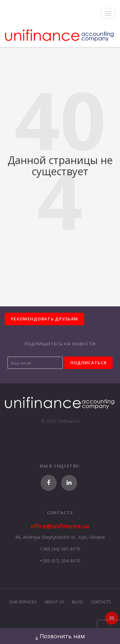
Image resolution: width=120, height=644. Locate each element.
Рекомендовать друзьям (44, 319)
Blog (77, 602)
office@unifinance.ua (60, 526)
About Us (54, 602)
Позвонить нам (60, 637)
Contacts (101, 602)
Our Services (23, 602)
